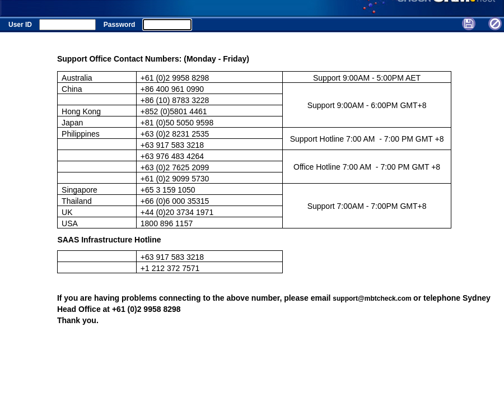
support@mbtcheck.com (373, 298)
